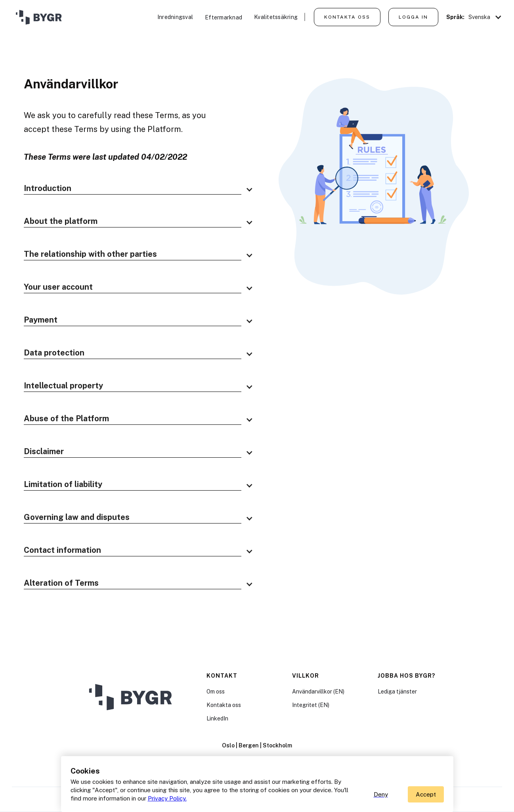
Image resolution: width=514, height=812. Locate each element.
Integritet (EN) (311, 705)
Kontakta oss (347, 17)
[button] (485, 17)
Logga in (413, 17)
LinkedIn (217, 718)
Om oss (216, 692)
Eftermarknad (224, 17)
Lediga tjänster (397, 692)
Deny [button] (381, 794)
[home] (38, 18)
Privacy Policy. (167, 798)
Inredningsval (175, 17)
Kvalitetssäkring (276, 17)
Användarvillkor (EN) (318, 692)
